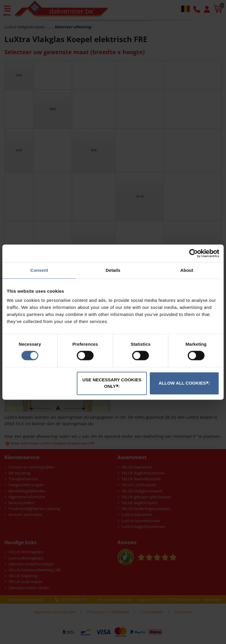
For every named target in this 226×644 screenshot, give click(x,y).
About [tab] (187, 270)
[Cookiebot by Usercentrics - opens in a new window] (193, 253)
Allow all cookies (183, 383)
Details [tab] (113, 270)
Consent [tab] (39, 270)
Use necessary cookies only (112, 383)
